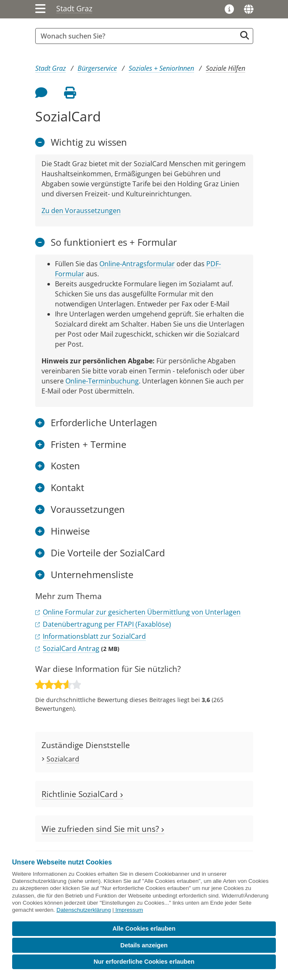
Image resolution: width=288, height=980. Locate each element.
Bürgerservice (97, 68)
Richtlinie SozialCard (82, 794)
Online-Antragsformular (137, 264)
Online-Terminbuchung (102, 381)
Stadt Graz (74, 8)
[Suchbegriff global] (138, 36)
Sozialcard (63, 759)
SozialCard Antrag (71, 648)
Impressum (129, 910)
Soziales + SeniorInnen (161, 68)
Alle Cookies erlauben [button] (144, 929)
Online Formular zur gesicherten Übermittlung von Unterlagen (142, 612)
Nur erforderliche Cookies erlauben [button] (144, 962)
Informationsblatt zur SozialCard (94, 636)
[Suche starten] (245, 35)
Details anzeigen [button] (144, 945)
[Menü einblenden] (40, 9)
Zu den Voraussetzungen (81, 211)
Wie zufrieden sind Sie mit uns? (103, 829)
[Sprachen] (249, 9)
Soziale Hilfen (226, 68)
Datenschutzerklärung (84, 910)
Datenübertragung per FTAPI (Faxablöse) (107, 624)
